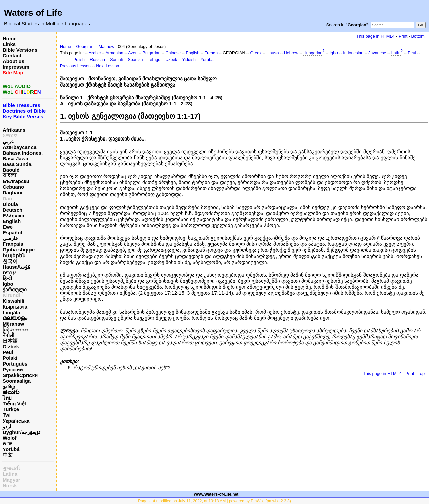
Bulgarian (152, 53)
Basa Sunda (17, 164)
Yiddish (189, 60)
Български (16, 181)
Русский (13, 369)
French (211, 53)
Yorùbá (11, 449)
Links (9, 44)
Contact (12, 55)
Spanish (135, 60)
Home (10, 38)
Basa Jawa (16, 158)
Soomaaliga (17, 381)
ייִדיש (7, 443)
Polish (79, 60)
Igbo (8, 284)
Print (403, 36)
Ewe (8, 227)
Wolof (10, 438)
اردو (7, 426)
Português (15, 364)
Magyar (12, 480)
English (12, 221)
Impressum (16, 67)
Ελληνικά (14, 215)
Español (12, 233)
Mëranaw (13, 324)
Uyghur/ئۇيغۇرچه (21, 432)
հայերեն (14, 255)
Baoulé (11, 170)
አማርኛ (10, 136)
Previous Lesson (75, 66)
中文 (8, 455)
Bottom (418, 36)
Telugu (154, 60)
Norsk (10, 485)
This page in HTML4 (376, 36)
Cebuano (13, 187)
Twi (7, 415)
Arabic (95, 53)
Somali (116, 60)
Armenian (114, 53)
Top (421, 373)
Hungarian (313, 53)
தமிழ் (9, 386)
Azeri (133, 53)
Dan (7, 198)
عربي (8, 141)
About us (14, 61)
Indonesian (353, 53)
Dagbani (13, 193)
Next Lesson (107, 66)
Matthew (106, 47)
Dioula (10, 204)
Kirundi (12, 295)
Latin (396, 53)
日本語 (10, 341)
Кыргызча (15, 307)
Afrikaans (14, 130)
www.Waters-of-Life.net (216, 494)
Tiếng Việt (14, 404)
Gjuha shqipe (19, 250)
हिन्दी (7, 278)
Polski (10, 358)
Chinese (173, 53)
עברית (9, 272)
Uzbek (171, 60)
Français (13, 244)
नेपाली (9, 335)
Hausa (273, 53)
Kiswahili (14, 301)
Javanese (377, 53)
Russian (97, 60)
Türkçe (11, 409)
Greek (256, 53)
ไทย (7, 398)
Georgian (85, 47)
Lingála (12, 312)
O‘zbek (11, 347)
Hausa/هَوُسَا (17, 267)
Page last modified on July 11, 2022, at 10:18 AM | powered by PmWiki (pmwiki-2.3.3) (214, 501)
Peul (8, 352)
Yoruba (207, 60)
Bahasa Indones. (23, 153)
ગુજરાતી (11, 468)
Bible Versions (20, 50)
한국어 (10, 261)
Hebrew (291, 53)
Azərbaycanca (20, 147)
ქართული (15, 290)
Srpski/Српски (20, 375)
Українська (16, 421)
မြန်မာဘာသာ (16, 329)
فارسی (10, 238)
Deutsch (13, 210)
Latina (10, 474)
